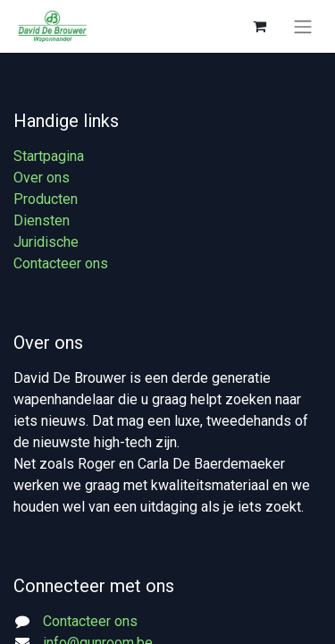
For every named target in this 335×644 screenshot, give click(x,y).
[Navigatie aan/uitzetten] (303, 26)
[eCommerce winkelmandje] (259, 26)
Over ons (42, 178)
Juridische (46, 242)
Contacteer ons (61, 263)
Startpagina (49, 156)
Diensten (42, 220)
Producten (46, 199)
